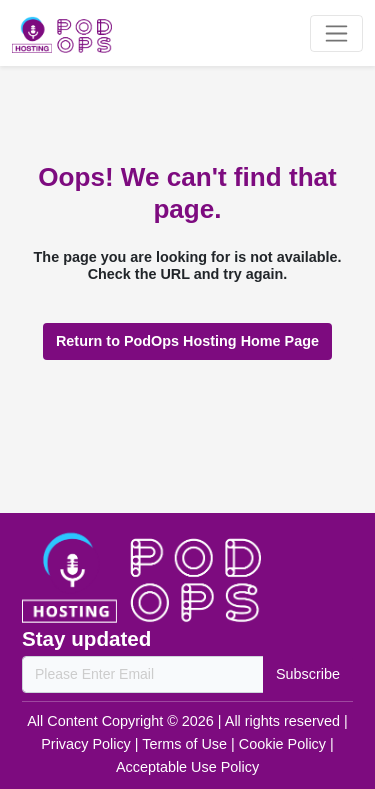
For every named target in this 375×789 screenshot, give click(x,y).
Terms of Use (186, 744)
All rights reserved (284, 721)
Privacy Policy (88, 744)
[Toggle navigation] (336, 33)
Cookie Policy (284, 744)
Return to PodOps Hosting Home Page (187, 341)
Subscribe (308, 674)
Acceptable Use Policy (187, 767)
